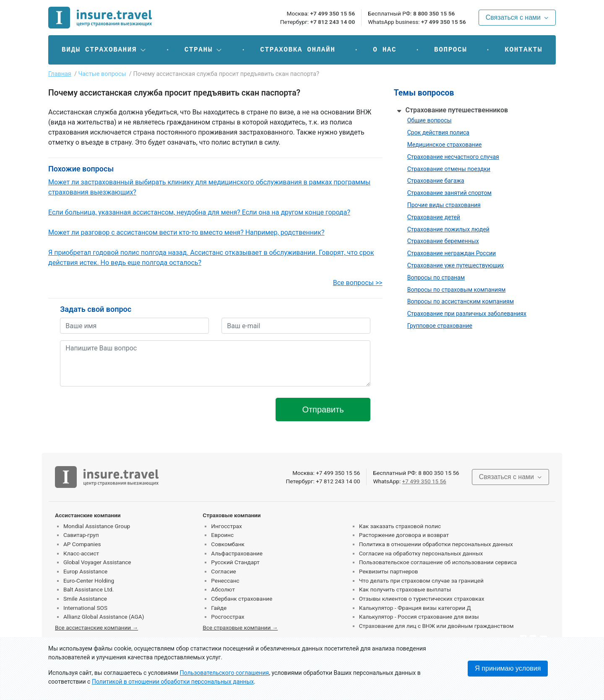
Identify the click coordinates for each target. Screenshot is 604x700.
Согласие (223, 571)
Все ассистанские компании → (96, 627)
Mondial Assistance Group (97, 526)
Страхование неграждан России (452, 253)
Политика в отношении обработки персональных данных (436, 544)
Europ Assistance (85, 571)
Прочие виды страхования (444, 205)
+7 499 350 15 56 (332, 13)
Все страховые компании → (240, 627)
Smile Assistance (85, 599)
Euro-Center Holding (89, 581)
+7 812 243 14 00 (332, 22)
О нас (385, 50)
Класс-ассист (81, 553)
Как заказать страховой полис (400, 526)
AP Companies (82, 544)
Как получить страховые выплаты (405, 589)
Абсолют (223, 589)
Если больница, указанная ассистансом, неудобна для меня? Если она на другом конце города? (199, 212)
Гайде (219, 608)
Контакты (523, 50)
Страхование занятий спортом (449, 193)
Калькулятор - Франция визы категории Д (415, 608)
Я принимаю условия (508, 668)
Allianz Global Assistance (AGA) (104, 617)
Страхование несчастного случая (453, 157)
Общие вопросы (430, 120)
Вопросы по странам (436, 277)
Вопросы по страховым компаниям (457, 290)
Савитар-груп (81, 535)
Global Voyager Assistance (97, 562)
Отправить (323, 410)
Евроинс (222, 535)
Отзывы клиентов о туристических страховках (422, 599)
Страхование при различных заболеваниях (467, 314)
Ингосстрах (226, 526)
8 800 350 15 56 (434, 13)
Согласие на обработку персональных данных (421, 553)
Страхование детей (434, 217)
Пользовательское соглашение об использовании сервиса (438, 562)
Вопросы (450, 50)
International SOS (85, 608)
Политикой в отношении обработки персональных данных (173, 682)
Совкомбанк (228, 544)
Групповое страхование (440, 326)
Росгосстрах (228, 617)
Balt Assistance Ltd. (89, 589)
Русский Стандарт (235, 562)
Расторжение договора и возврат (404, 535)
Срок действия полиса (438, 132)
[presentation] (124, 410)
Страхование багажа (436, 181)
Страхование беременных (443, 241)
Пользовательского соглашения (225, 673)
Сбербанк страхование (242, 599)
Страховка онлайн (298, 50)
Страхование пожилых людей (448, 229)
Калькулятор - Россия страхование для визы (419, 617)
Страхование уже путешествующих (456, 265)
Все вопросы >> (358, 283)
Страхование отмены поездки (449, 169)
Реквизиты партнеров (389, 571)
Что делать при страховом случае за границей (421, 581)
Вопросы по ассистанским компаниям (461, 301)
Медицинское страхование (445, 145)
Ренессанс (225, 581)
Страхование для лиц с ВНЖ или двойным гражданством (436, 626)
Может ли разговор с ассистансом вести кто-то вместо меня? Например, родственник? (186, 232)
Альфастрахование (237, 553)
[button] (104, 50)
